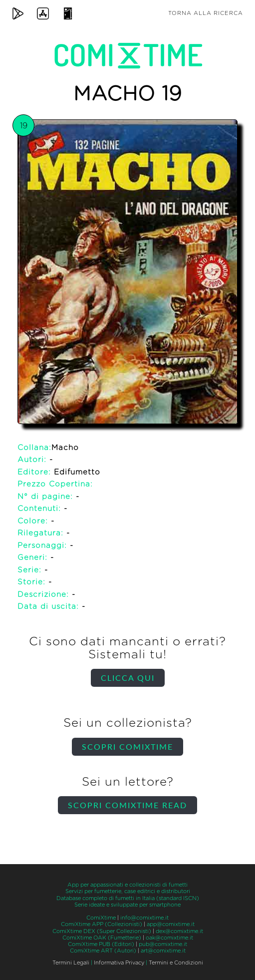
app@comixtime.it (171, 924)
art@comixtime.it (163, 951)
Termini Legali (71, 963)
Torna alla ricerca (206, 13)
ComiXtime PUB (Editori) (101, 944)
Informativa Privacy (119, 963)
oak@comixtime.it (169, 938)
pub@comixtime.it (163, 944)
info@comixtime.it (144, 918)
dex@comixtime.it (179, 931)
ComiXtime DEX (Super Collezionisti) (102, 931)
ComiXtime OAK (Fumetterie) (102, 938)
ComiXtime (101, 918)
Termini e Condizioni (176, 963)
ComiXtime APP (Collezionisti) (102, 924)
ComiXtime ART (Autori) (103, 951)
